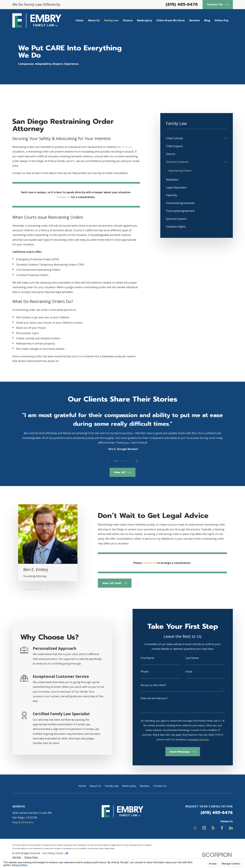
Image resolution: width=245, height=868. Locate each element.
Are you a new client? (154, 685)
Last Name (192, 658)
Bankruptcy (129, 786)
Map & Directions (23, 822)
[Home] (37, 20)
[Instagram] (204, 828)
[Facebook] (222, 828)
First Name (148, 658)
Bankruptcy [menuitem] (145, 20)
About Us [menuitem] (94, 20)
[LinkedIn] (231, 828)
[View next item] (137, 461)
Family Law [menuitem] (111, 20)
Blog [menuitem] (207, 20)
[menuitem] (194, 138)
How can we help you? (154, 698)
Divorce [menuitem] (128, 20)
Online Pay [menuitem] (221, 20)
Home (82, 786)
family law (126, 147)
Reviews (145, 786)
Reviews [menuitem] (195, 20)
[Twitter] (195, 828)
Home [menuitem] (80, 20)
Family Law (112, 786)
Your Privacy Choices (55, 853)
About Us (95, 786)
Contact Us (160, 786)
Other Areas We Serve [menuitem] (171, 20)
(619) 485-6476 (182, 4)
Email (189, 672)
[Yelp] (213, 828)
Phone (145, 672)
